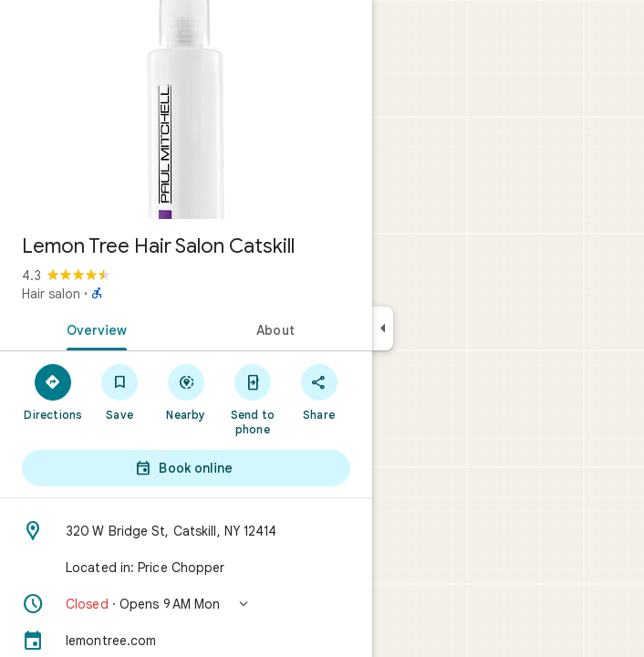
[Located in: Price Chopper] (186, 568)
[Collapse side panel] (383, 328)
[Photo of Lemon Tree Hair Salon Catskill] (186, 109)
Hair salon (51, 294)
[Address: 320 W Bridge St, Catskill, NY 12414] (186, 531)
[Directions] (53, 391)
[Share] (319, 391)
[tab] (93, 328)
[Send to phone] (252, 399)
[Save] (120, 391)
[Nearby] (187, 391)
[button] (186, 604)
